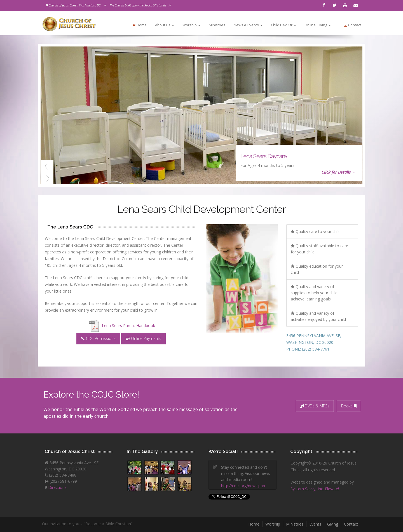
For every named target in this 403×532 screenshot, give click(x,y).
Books (349, 406)
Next (47, 178)
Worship (191, 25)
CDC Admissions (98, 338)
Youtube (345, 5)
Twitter (334, 5)
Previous (47, 166)
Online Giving (318, 25)
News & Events (248, 25)
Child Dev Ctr (283, 25)
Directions (57, 487)
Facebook (324, 5)
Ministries (217, 25)
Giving (333, 524)
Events (315, 524)
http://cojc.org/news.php (243, 486)
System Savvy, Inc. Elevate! (315, 489)
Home (140, 25)
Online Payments (143, 338)
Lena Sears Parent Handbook (121, 326)
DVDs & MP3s (315, 406)
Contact (356, 5)
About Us (165, 25)
